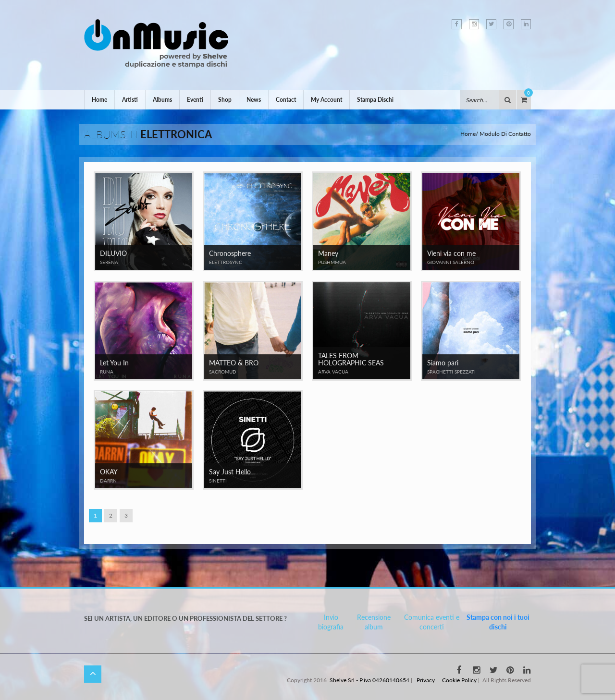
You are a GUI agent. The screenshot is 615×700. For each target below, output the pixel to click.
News (254, 100)
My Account (326, 100)
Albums (162, 100)
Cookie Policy (459, 680)
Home (99, 100)
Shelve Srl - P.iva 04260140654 (369, 680)
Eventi (195, 100)
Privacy (426, 680)
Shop (225, 100)
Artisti (130, 100)
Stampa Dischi (375, 100)
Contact (286, 100)
